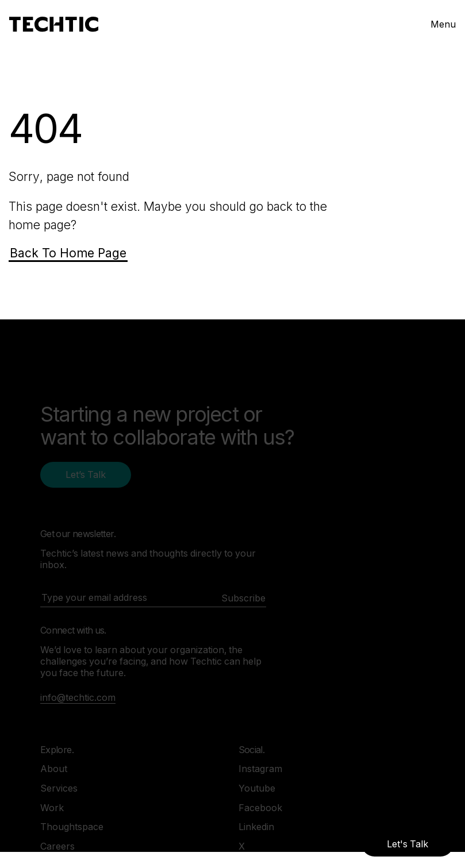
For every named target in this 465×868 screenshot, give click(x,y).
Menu (443, 24)
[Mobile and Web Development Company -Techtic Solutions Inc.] (54, 24)
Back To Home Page (68, 253)
